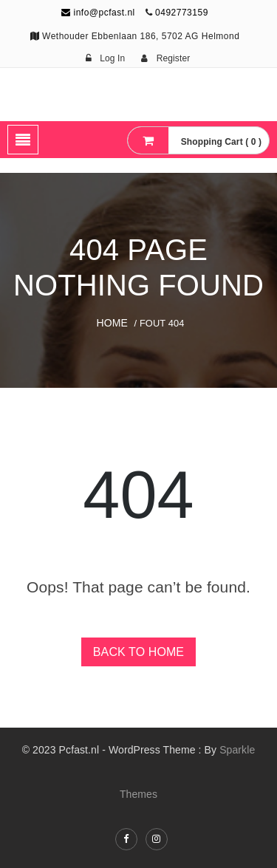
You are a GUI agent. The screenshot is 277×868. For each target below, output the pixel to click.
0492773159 (182, 13)
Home (112, 323)
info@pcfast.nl (98, 13)
